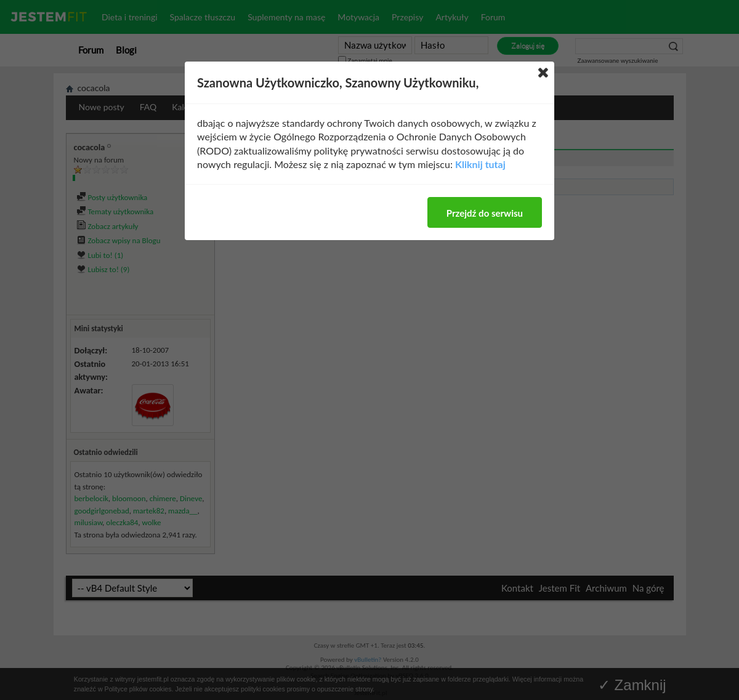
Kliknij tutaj (480, 164)
